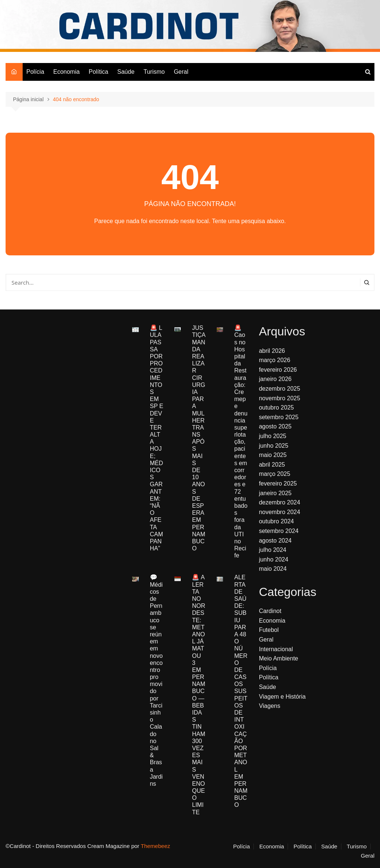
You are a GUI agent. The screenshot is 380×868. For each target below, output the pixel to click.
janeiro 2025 (275, 493)
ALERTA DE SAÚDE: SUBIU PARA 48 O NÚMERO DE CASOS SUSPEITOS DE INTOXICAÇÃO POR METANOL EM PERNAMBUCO (241, 691)
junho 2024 (274, 559)
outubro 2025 (276, 408)
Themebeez (155, 846)
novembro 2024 (280, 512)
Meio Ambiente (279, 658)
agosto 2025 (275, 426)
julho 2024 (273, 550)
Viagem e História (282, 697)
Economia (66, 72)
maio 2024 (273, 569)
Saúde (126, 72)
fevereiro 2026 (278, 370)
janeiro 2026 (275, 379)
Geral (181, 72)
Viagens (270, 706)
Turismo (154, 72)
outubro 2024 (276, 521)
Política (98, 72)
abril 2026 (272, 351)
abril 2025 (272, 465)
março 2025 (275, 474)
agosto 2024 (275, 541)
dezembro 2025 (280, 389)
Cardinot (270, 611)
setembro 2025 (279, 417)
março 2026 (275, 360)
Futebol (269, 630)
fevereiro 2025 (278, 483)
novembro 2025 (280, 398)
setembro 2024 (279, 531)
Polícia (35, 72)
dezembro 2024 (280, 502)
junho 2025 (274, 446)
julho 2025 (273, 436)
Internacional (276, 649)
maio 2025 (273, 455)
